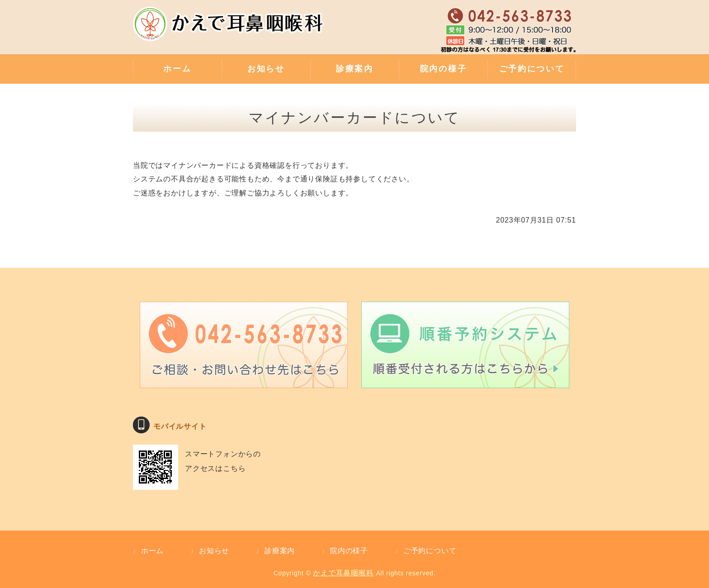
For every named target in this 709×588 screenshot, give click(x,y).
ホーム (177, 69)
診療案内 (355, 69)
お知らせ (266, 69)
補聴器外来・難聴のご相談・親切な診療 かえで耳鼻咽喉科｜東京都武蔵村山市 (230, 29)
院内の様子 (444, 69)
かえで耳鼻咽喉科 (343, 573)
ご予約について (532, 69)
